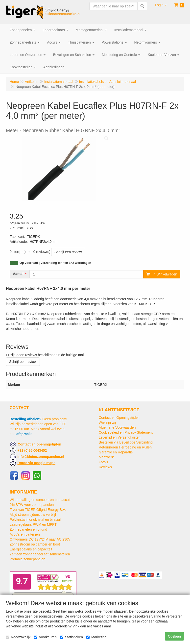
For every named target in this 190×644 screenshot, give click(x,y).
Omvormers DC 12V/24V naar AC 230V (40, 539)
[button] (161, 5)
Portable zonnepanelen (27, 559)
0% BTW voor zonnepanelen (32, 505)
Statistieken (71, 637)
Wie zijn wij (107, 422)
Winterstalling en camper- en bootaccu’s (40, 500)
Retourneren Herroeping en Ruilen (125, 447)
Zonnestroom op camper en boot (35, 544)
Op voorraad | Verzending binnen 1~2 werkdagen (55, 263)
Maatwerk (106, 457)
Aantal (18, 274)
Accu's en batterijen (25, 534)
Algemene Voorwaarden (117, 427)
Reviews (105, 467)
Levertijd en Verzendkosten (120, 437)
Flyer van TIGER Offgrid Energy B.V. (38, 510)
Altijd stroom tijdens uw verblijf (33, 515)
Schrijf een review (68, 252)
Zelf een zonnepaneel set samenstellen (40, 554)
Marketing (96, 637)
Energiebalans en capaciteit (31, 549)
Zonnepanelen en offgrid (28, 529)
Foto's (103, 462)
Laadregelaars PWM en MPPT (33, 524)
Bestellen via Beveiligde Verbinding (126, 442)
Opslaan (174, 636)
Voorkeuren (45, 637)
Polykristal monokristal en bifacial (35, 520)
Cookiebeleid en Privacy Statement (126, 432)
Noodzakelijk (18, 637)
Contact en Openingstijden (119, 418)
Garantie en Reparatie (116, 452)
